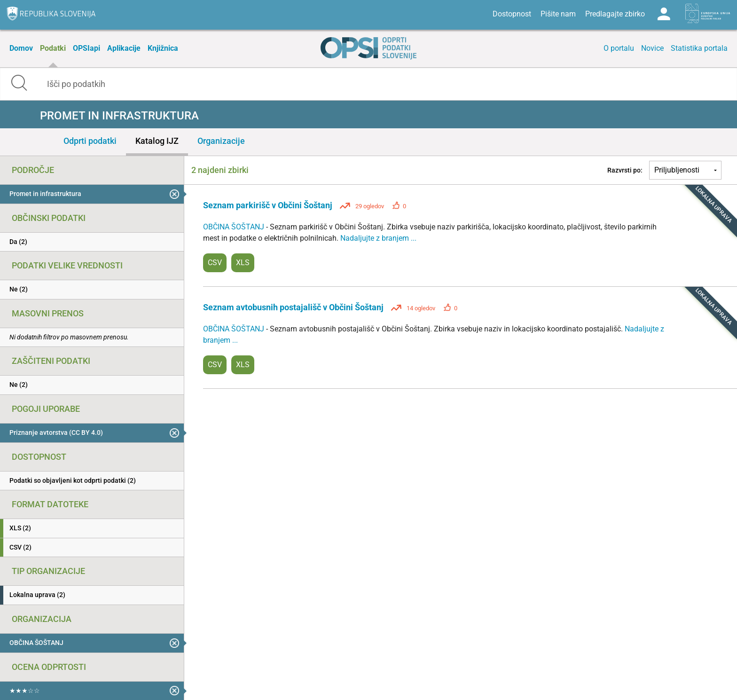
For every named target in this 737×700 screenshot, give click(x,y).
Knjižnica (163, 48)
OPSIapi (86, 48)
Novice (652, 48)
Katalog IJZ (157, 141)
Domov (21, 48)
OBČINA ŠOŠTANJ (235, 227)
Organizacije (221, 141)
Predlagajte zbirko (615, 14)
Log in (664, 14)
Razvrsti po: (625, 170)
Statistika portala (699, 48)
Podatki (53, 48)
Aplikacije (124, 48)
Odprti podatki (90, 141)
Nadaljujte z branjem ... (378, 238)
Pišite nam (558, 14)
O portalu (619, 48)
